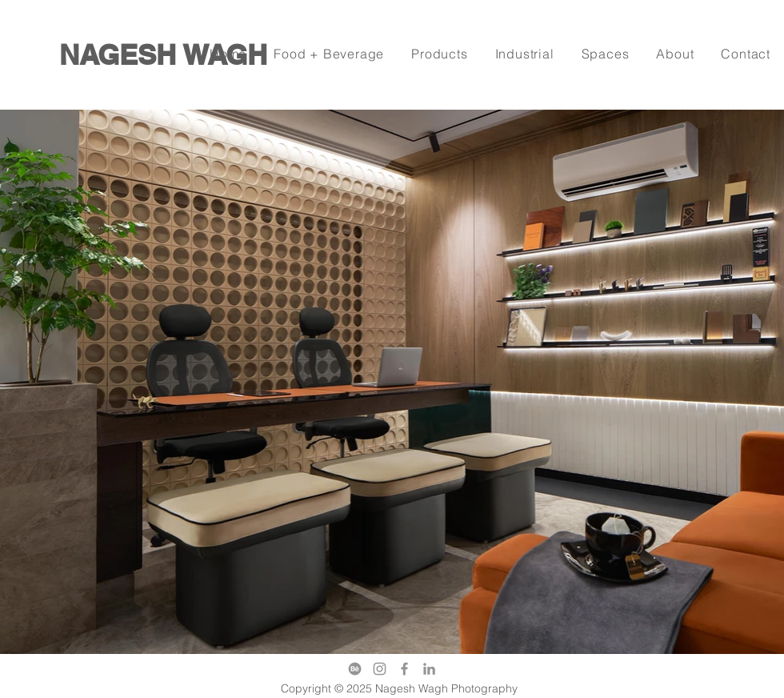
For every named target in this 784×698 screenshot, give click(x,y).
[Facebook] (404, 669)
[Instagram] (380, 669)
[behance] (355, 669)
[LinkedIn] (429, 669)
